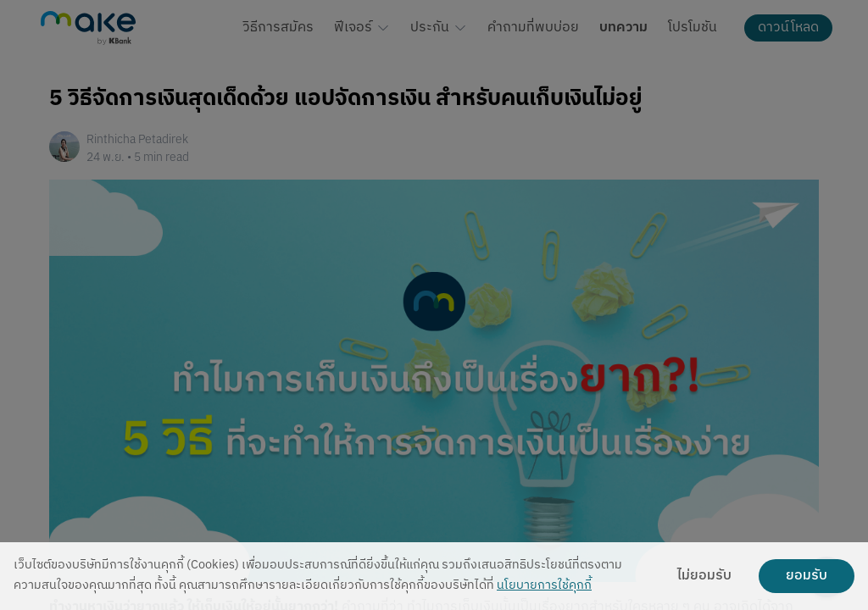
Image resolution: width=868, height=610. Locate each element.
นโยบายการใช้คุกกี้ (544, 586)
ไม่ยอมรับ (704, 576)
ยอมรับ (807, 576)
